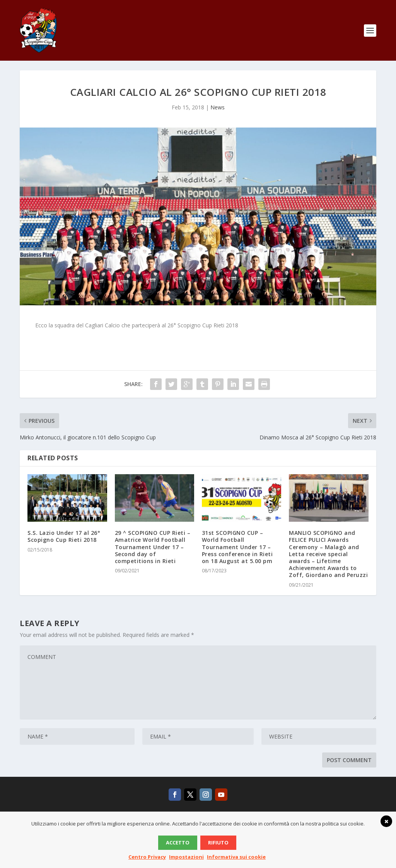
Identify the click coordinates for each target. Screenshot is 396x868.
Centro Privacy (147, 857)
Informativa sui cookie (236, 857)
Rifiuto (218, 842)
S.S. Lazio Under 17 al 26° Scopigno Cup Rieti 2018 (64, 542)
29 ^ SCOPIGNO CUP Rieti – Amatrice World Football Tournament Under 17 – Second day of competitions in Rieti (153, 553)
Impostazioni (186, 857)
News (218, 113)
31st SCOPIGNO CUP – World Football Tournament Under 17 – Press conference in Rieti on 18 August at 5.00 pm (237, 553)
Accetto (178, 842)
